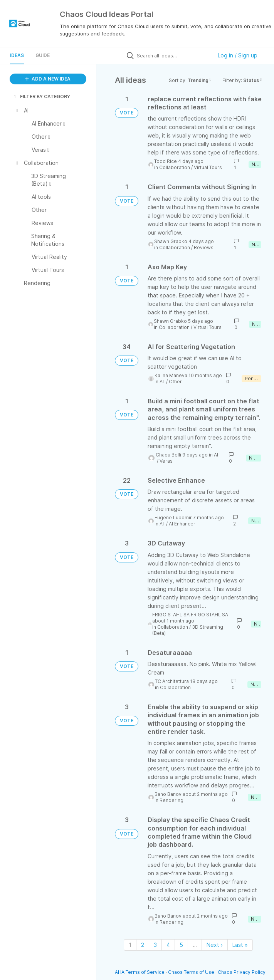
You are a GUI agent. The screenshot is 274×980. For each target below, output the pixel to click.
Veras (166, 461)
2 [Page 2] (143, 945)
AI (162, 382)
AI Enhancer (182, 524)
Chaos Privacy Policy (242, 972)
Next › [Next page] (215, 945)
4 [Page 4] (168, 945)
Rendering (171, 800)
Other (175, 382)
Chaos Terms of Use (191, 972)
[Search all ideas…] (173, 55)
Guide (43, 55)
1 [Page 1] (130, 945)
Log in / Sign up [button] (238, 55)
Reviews (204, 248)
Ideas (17, 55)
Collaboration (175, 167)
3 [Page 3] (155, 945)
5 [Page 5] (181, 945)
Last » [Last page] (240, 945)
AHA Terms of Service (140, 972)
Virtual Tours (208, 167)
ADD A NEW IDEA (48, 79)
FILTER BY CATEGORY (41, 96)
